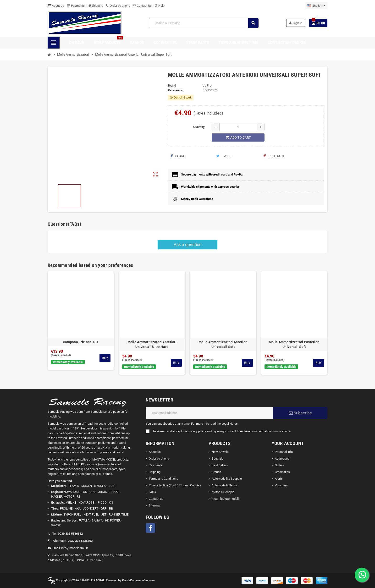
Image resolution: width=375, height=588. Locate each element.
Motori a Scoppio (223, 492)
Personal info (284, 452)
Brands (216, 472)
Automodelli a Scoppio (227, 479)
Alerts (279, 479)
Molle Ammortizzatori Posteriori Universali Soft (294, 344)
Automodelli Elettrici (225, 485)
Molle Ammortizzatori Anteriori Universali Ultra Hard (152, 344)
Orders (279, 465)
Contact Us (142, 6)
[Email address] (209, 413)
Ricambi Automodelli (226, 499)
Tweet (224, 156)
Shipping (95, 6)
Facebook (150, 528)
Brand (172, 85)
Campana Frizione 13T (81, 342)
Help (160, 6)
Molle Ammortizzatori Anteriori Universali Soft (223, 344)
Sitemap (154, 505)
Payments (76, 6)
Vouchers (281, 485)
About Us (56, 6)
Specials (218, 459)
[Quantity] (238, 127)
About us (155, 452)
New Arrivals (220, 452)
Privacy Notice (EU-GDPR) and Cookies (175, 485)
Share (178, 156)
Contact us (156, 499)
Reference (175, 90)
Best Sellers (220, 465)
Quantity (199, 127)
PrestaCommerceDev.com (138, 580)
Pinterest (274, 156)
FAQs (152, 492)
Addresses (282, 459)
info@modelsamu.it (74, 548)
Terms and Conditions (163, 479)
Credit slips (282, 472)
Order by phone (118, 6)
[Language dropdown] (316, 6)
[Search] (204, 23)
